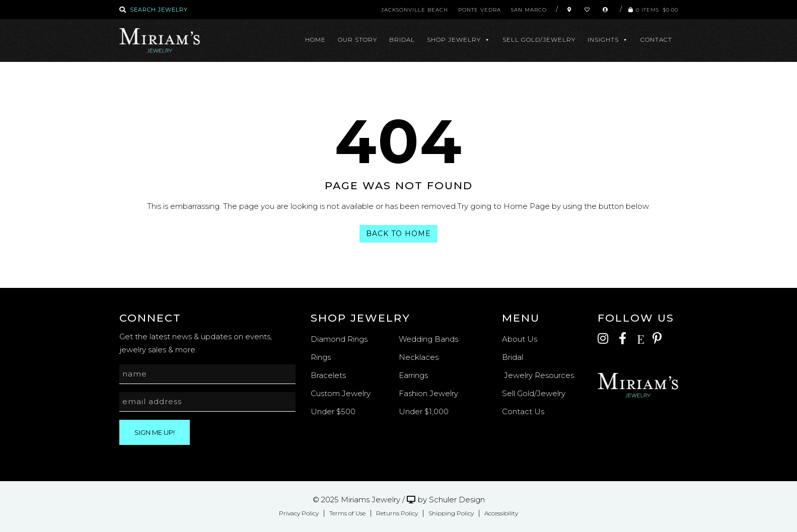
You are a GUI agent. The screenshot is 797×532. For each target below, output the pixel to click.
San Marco (529, 10)
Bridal (402, 40)
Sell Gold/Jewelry (539, 40)
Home (315, 40)
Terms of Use (347, 513)
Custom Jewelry (341, 393)
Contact (656, 40)
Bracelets (328, 375)
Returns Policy (397, 513)
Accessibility (501, 513)
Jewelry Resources (538, 375)
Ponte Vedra (480, 10)
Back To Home (398, 234)
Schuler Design (457, 500)
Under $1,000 (424, 411)
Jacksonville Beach (415, 10)
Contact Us (523, 411)
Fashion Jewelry (428, 393)
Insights (608, 40)
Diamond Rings (339, 339)
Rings (321, 357)
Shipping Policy (451, 513)
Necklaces (419, 357)
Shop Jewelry (459, 40)
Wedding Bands (428, 339)
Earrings (413, 375)
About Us (520, 339)
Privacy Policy (299, 513)
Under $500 (333, 411)
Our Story (357, 40)
